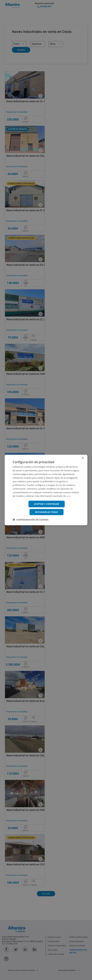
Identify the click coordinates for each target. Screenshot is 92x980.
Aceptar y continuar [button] (47, 504)
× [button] (83, 458)
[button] (31, 519)
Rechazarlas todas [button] (47, 512)
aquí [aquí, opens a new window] (69, 496)
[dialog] (46, 490)
